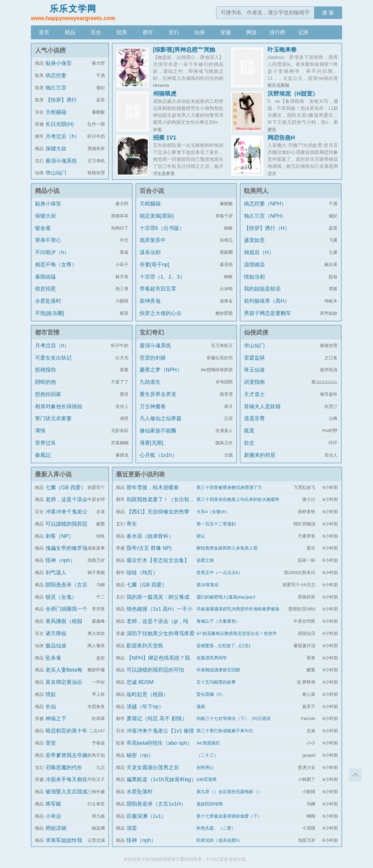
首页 (44, 32)
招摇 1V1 (165, 138)
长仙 (51, 707)
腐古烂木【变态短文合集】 (158, 560)
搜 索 (328, 13)
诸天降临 (56, 633)
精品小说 (47, 191)
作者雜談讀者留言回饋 (218, 670)
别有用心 (205, 767)
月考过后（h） (63, 136)
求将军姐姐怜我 (64, 840)
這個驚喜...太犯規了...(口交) (223, 646)
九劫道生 (150, 382)
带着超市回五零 (158, 289)
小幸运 (53, 816)
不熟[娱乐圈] (50, 313)
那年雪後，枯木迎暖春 (153, 487)
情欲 (51, 694)
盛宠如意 (254, 240)
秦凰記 (43, 455)
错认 (201, 536)
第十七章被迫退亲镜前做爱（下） (229, 816)
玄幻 (174, 32)
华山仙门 (56, 173)
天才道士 (254, 394)
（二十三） (207, 755)
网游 (251, 32)
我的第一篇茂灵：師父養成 (158, 597)
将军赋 (53, 804)
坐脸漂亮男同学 (212, 658)
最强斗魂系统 (61, 161)
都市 (148, 32)
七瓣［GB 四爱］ (66, 487)
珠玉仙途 (254, 370)
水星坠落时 (48, 301)
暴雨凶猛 (45, 277)
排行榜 (277, 32)
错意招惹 (45, 289)
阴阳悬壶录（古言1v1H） (156, 804)
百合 (96, 32)
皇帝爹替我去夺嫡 (66, 755)
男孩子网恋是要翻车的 (268, 318)
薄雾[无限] (152, 443)
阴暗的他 (45, 382)
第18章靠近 (208, 585)
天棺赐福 (56, 112)
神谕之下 (56, 719)
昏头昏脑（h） (211, 694)
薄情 (40, 431)
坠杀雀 (53, 658)
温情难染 (254, 265)
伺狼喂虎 (165, 94)
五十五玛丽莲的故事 (216, 682)
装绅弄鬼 (150, 301)
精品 (70, 32)
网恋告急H (281, 138)
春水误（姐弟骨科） (150, 536)
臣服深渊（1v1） (146, 816)
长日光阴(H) (60, 124)
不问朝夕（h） (52, 252)
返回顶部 (355, 775)
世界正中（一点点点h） (219, 572)
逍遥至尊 (254, 418)
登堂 (51, 743)
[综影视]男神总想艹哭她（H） (184, 52)
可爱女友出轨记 (53, 358)
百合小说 (152, 191)
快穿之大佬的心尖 (161, 313)
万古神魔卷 (153, 406)
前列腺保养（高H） (267, 301)
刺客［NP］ (60, 536)
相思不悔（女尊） (56, 265)
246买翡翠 (207, 779)
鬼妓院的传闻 (210, 804)
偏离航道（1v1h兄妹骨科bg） (161, 779)
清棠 (132, 828)
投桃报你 (45, 370)
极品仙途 (56, 646)
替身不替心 (48, 240)
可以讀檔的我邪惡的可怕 (155, 670)
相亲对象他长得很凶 (59, 406)
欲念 (249, 443)
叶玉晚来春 (282, 50)
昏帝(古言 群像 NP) (149, 548)
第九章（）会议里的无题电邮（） (229, 792)
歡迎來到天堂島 (145, 646)
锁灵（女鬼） (61, 597)
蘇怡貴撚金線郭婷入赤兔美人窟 (227, 548)
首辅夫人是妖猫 (262, 406)
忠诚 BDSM (140, 682)
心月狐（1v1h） (158, 455)
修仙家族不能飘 (158, 431)
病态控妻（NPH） (265, 204)
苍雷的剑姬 (153, 358)
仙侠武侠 (256, 332)
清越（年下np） (145, 707)
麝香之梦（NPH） (161, 370)
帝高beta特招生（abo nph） (159, 743)
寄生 (132, 524)
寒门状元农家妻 (53, 418)
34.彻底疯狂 (208, 743)
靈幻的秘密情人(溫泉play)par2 (226, 597)
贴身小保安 (59, 63)
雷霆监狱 (254, 358)
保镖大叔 (56, 149)
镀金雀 (43, 228)
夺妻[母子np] (154, 265)
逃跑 (201, 706)
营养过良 (45, 443)
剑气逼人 (56, 573)
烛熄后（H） (259, 252)
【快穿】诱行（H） (267, 228)
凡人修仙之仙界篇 (161, 418)
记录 (303, 32)
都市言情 (47, 332)
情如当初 (254, 277)
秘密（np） (140, 755)
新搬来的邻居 (260, 455)
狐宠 (249, 431)
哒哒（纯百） (142, 573)
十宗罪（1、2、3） (162, 277)
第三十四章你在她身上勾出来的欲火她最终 (238, 499)
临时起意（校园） (147, 694)
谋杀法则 (150, 252)
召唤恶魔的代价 (64, 767)
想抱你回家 (48, 394)
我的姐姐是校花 (262, 289)
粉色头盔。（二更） (216, 828)
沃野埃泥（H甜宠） (293, 94)
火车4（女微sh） (213, 512)
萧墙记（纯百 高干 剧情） (157, 719)
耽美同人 (256, 191)
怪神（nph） (60, 560)
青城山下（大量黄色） (218, 621)
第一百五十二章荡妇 (216, 524)
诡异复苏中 (153, 240)
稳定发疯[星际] (157, 216)
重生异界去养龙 (158, 394)
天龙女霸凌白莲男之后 (153, 767)
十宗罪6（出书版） (162, 228)
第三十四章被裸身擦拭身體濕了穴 (229, 487)
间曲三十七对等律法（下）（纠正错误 (234, 718)
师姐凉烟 (56, 828)
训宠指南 (254, 382)
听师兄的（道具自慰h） (219, 840)
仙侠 (200, 32)
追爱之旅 (205, 560)
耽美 (122, 32)
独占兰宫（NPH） (265, 216)
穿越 (226, 32)
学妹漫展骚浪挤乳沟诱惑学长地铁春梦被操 (238, 609)
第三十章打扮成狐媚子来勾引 (225, 731)
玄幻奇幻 (152, 332)
